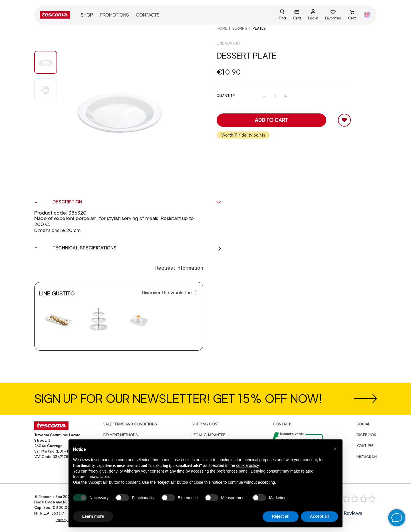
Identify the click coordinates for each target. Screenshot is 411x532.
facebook (366, 435)
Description (137, 202)
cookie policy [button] (247, 465)
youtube (365, 446)
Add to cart (271, 120)
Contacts (148, 15)
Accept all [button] (319, 516)
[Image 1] (46, 90)
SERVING (240, 28)
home (222, 28)
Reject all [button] (280, 516)
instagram (367, 457)
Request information (179, 268)
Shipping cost (205, 424)
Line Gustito (228, 43)
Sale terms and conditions (130, 424)
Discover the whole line (170, 292)
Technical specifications (137, 248)
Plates (259, 28)
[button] (335, 449)
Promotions (114, 15)
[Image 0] (46, 62)
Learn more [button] (93, 516)
